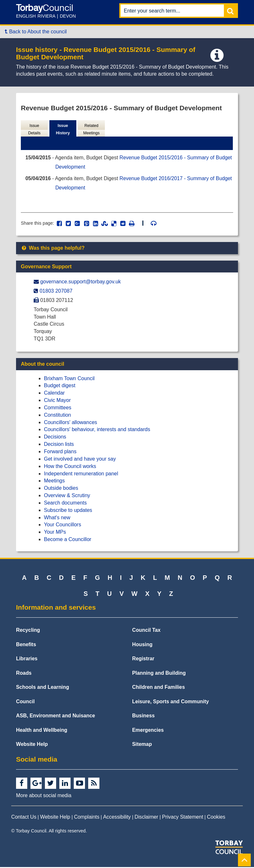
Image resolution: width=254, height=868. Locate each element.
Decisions (55, 438)
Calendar (54, 394)
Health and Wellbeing (42, 731)
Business (143, 717)
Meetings (54, 482)
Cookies (216, 818)
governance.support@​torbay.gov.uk (80, 283)
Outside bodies (61, 489)
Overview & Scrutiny (67, 496)
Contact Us (24, 818)
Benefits (26, 645)
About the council (42, 365)
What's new (57, 518)
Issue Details (34, 129)
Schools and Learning (42, 688)
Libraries (27, 659)
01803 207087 (56, 292)
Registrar (143, 659)
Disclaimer (147, 818)
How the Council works (70, 467)
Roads (24, 674)
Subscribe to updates (68, 511)
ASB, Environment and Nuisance (55, 717)
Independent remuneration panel (81, 474)
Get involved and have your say (80, 460)
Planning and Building (159, 674)
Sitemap (142, 745)
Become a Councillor (68, 540)
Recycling (28, 631)
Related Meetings (91, 129)
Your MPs (55, 533)
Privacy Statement (182, 818)
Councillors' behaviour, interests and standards (97, 430)
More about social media (44, 796)
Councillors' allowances (71, 423)
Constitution (58, 416)
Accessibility (117, 818)
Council (25, 702)
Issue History (63, 129)
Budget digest (60, 386)
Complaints (87, 818)
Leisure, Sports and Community (170, 702)
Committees (58, 409)
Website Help (32, 745)
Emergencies (148, 731)
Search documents (65, 504)
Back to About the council (36, 32)
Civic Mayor (57, 401)
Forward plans (60, 452)
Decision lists (59, 445)
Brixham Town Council (69, 379)
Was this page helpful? (53, 249)
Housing (142, 645)
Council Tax (146, 631)
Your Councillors (63, 526)
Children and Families (158, 688)
